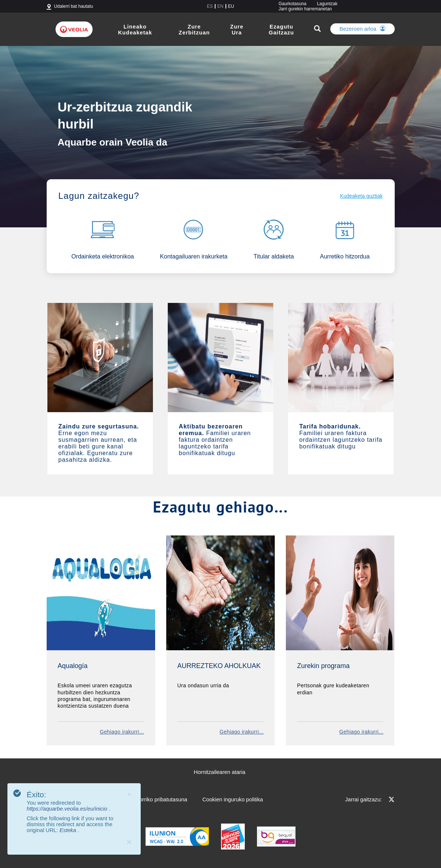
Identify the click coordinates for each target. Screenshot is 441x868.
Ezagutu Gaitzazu (281, 30)
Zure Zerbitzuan (194, 30)
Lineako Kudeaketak (135, 30)
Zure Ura (237, 30)
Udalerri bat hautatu (73, 6)
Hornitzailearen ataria (219, 772)
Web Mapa (60, 799)
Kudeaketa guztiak (361, 196)
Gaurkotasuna (292, 4)
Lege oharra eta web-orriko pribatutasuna (138, 799)
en (220, 6)
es (210, 6)
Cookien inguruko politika (233, 799)
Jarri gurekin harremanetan (305, 9)
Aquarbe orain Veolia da (113, 142)
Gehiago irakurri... (122, 732)
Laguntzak (327, 4)
